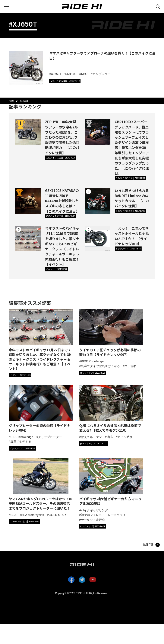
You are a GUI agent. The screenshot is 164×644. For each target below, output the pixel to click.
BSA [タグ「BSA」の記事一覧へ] (13, 515)
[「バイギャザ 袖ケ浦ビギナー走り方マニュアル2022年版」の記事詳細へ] (111, 482)
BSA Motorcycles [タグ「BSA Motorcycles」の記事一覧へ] (33, 515)
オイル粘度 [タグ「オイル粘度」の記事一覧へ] (125, 437)
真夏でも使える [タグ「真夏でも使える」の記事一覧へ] (21, 442)
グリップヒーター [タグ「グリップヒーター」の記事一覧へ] (50, 437)
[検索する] (158, 6)
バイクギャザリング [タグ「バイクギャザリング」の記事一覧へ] (94, 510)
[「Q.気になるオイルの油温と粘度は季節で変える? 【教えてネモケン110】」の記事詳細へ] (111, 409)
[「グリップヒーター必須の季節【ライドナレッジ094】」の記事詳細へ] (41, 409)
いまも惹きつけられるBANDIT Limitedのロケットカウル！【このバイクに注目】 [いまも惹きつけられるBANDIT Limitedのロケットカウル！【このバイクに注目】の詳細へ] (132, 198)
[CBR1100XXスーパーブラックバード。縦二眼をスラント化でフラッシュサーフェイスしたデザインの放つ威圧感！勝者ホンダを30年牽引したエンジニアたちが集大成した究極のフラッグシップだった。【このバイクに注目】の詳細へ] (98, 132)
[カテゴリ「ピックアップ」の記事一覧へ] (128, 249)
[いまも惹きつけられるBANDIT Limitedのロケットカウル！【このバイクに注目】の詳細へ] (98, 201)
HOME (11, 101)
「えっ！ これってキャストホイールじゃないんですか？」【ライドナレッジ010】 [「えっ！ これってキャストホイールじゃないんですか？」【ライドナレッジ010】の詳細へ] (132, 236)
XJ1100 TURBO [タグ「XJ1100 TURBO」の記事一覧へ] (77, 74)
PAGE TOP (148, 545)
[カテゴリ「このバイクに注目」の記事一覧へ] (65, 81)
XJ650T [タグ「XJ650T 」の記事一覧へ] (56, 74)
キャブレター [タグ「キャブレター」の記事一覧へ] (101, 74)
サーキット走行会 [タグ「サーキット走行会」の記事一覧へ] (93, 520)
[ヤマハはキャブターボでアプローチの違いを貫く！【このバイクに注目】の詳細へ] (26, 68)
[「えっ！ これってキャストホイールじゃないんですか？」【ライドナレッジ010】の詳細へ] (98, 239)
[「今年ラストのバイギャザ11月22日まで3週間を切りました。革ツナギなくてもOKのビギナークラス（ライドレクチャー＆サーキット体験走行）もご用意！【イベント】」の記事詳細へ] (41, 340)
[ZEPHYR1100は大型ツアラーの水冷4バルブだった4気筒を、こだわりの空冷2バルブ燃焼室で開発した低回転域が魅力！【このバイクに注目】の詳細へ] (28, 132)
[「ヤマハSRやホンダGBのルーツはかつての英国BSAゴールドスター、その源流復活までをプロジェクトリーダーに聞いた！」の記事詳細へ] (41, 484)
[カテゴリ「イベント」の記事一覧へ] (56, 269)
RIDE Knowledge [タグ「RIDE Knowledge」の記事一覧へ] (92, 361)
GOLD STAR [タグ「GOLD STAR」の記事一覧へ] (57, 515)
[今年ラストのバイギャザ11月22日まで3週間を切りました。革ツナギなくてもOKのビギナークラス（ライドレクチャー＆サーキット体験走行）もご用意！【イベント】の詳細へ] (28, 239)
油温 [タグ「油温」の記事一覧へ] (110, 437)
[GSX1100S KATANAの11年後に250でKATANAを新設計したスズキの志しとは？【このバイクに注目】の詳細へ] (28, 201)
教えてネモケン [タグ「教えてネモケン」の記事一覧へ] (91, 437)
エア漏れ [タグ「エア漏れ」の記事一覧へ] (131, 366)
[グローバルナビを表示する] (6, 6)
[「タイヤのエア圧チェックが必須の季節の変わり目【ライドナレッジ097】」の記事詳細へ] (111, 333)
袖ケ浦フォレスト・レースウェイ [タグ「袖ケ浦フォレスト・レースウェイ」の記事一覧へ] (103, 515)
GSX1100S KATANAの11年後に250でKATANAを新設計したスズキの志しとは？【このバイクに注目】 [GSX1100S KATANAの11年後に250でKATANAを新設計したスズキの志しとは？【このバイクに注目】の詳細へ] (62, 201)
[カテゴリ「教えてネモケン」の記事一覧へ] (94, 444)
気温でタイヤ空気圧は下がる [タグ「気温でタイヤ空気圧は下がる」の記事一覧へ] (100, 366)
